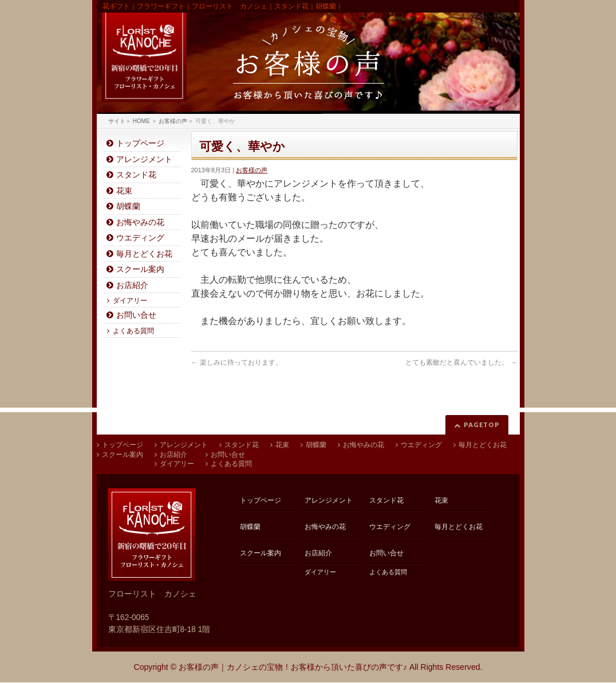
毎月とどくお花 (144, 254)
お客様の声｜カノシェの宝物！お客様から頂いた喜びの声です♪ (293, 667)
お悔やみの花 (140, 222)
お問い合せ (136, 315)
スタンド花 (136, 175)
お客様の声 (252, 170)
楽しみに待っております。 (237, 362)
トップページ (140, 143)
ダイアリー (130, 301)
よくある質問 (133, 331)
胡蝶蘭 (128, 206)
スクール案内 (140, 269)
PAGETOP (482, 425)
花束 (124, 191)
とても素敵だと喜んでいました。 (461, 362)
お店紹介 (132, 285)
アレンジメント (144, 159)
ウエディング (140, 238)
